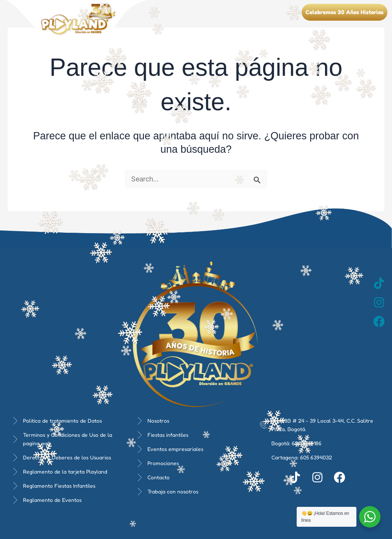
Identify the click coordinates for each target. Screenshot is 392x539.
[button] (290, 8)
